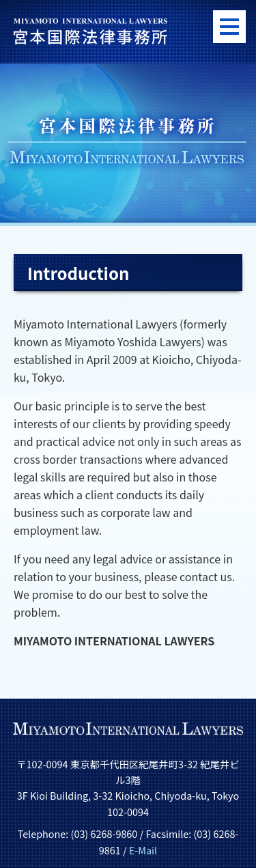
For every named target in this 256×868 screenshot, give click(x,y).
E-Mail (143, 850)
